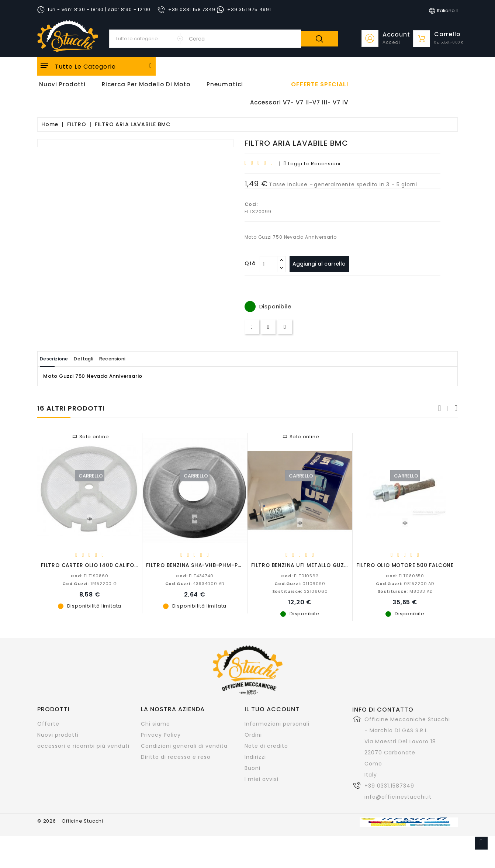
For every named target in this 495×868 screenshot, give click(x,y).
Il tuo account (272, 709)
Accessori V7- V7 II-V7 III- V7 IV (299, 102)
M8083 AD (405, 591)
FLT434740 (195, 575)
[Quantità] (269, 264)
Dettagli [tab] (98, 359)
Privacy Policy (161, 734)
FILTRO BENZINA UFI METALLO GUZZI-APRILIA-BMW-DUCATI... (335, 565)
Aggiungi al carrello (322, 264)
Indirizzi (255, 757)
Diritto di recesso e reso (176, 757)
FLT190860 (89, 575)
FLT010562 (300, 575)
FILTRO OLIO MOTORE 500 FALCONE (405, 565)
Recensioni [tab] (135, 359)
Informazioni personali (277, 723)
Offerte (48, 723)
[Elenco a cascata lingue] (443, 11)
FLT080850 (405, 575)
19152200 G (90, 583)
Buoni (252, 768)
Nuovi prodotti (58, 734)
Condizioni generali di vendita (184, 746)
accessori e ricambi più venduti (83, 746)
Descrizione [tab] (59, 359)
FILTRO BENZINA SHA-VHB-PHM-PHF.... (198, 565)
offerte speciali (320, 84)
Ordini (253, 734)
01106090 (300, 583)
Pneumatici (225, 84)
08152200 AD (405, 583)
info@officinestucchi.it (398, 796)
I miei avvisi (262, 779)
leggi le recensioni (312, 164)
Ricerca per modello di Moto (146, 84)
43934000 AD (195, 583)
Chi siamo (155, 723)
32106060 (300, 591)
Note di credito (266, 746)
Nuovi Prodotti (62, 84)
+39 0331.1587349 (389, 785)
